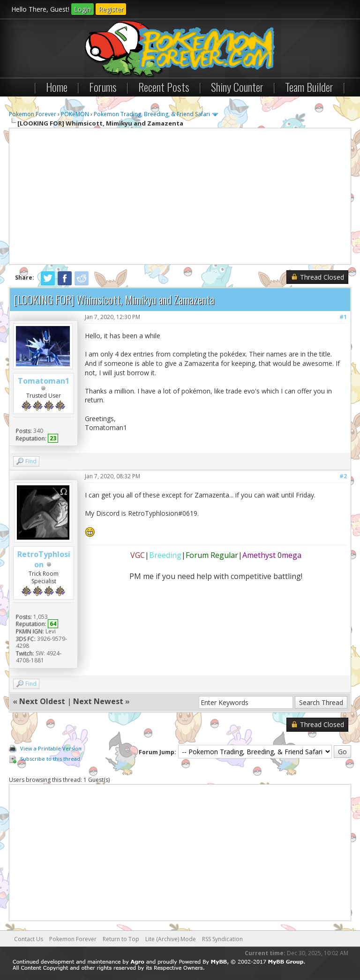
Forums (103, 87)
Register (111, 9)
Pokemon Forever (33, 114)
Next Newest (98, 701)
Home (57, 87)
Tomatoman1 (44, 381)
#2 (343, 476)
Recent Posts (164, 87)
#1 (343, 317)
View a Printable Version (51, 748)
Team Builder (309, 87)
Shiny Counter (237, 87)
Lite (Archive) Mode (171, 939)
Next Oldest (42, 701)
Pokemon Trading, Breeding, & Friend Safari (152, 114)
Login (82, 9)
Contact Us (29, 939)
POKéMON (75, 114)
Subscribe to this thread (50, 759)
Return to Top (121, 939)
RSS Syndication (222, 939)
